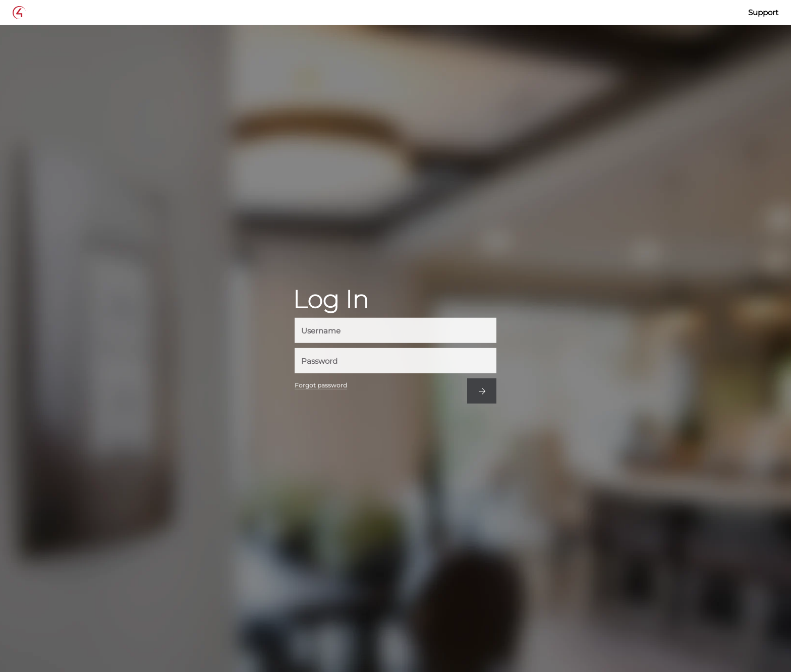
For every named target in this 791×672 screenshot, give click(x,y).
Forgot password (321, 385)
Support (763, 12)
